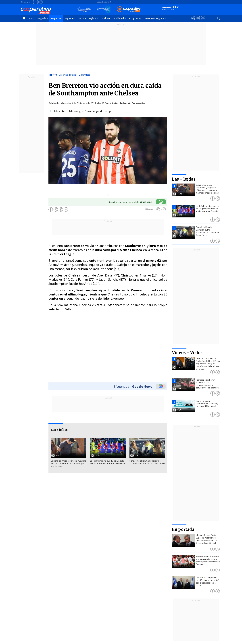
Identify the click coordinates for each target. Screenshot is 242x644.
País (31, 18)
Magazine (42, 18)
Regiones (69, 18)
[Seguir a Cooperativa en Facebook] (33, 2)
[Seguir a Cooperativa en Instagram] (41, 2)
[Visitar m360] (198, 21)
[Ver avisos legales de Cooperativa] (193, 21)
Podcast (106, 18)
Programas (135, 18)
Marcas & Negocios (155, 18)
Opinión (94, 18)
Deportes (56, 18)
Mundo (82, 18)
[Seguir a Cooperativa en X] (37, 2)
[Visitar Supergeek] (203, 21)
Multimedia (120, 18)
